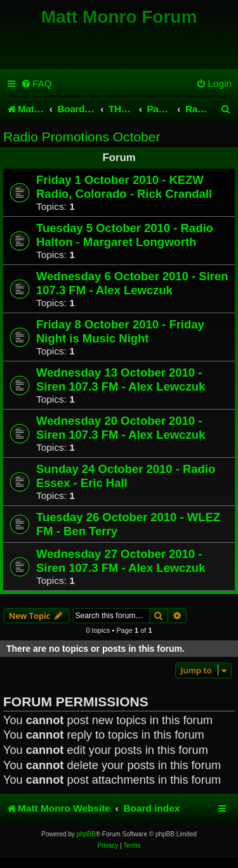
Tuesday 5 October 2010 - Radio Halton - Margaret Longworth (125, 235)
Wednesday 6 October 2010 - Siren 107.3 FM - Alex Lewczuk (132, 283)
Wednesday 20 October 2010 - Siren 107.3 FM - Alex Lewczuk (121, 428)
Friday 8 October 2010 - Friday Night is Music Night (120, 331)
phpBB (86, 834)
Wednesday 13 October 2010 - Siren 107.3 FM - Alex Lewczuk (121, 379)
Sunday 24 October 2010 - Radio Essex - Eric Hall (126, 476)
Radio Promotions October (82, 137)
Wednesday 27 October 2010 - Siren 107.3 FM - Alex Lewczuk (121, 561)
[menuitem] (36, 84)
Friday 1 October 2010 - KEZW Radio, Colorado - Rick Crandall (124, 187)
